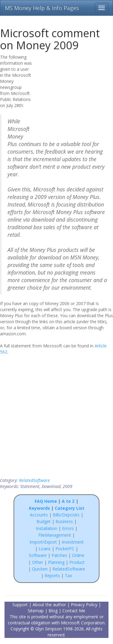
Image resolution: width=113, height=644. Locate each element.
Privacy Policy (84, 605)
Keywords (39, 508)
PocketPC (65, 549)
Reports (52, 576)
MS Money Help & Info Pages (42, 8)
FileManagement (55, 535)
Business (65, 521)
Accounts (39, 515)
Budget (44, 521)
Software (38, 555)
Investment (73, 542)
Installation (47, 528)
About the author (49, 605)
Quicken (40, 569)
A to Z (68, 501)
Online (78, 555)
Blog (53, 611)
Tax (68, 576)
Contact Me (74, 611)
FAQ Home (46, 501)
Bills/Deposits (66, 515)
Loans (45, 549)
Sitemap (36, 611)
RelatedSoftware (34, 480)
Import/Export (43, 542)
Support (20, 605)
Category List (70, 508)
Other (38, 562)
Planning (56, 562)
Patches (59, 555)
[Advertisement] (74, 93)
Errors (69, 528)
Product (77, 562)
